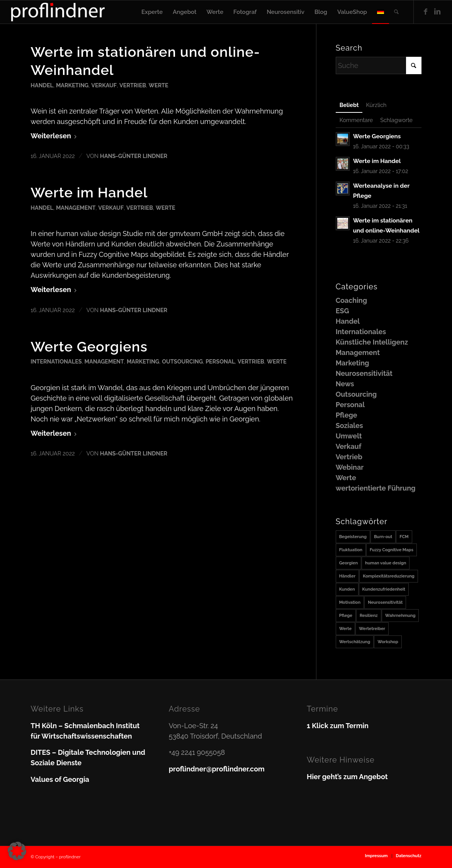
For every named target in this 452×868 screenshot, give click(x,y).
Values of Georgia (60, 779)
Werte (159, 85)
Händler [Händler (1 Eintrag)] (347, 576)
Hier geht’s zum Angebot (347, 777)
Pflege (347, 415)
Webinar (350, 467)
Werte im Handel (89, 192)
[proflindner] (58, 12)
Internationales (56, 361)
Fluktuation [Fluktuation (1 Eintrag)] (351, 550)
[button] (17, 851)
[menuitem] (152, 12)
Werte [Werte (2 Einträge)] (345, 629)
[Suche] (396, 12)
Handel (42, 85)
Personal (220, 361)
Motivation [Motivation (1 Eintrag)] (350, 602)
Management (76, 208)
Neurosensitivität (364, 373)
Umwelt (349, 436)
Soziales (349, 426)
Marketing (72, 85)
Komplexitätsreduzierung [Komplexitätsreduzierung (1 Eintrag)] (389, 576)
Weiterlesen (54, 136)
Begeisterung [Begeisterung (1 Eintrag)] (353, 537)
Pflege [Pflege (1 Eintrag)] (346, 616)
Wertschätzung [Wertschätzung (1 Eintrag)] (355, 642)
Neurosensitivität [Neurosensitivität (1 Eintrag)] (385, 602)
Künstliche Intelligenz (372, 342)
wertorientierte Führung (376, 488)
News (345, 384)
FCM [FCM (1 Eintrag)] (404, 537)
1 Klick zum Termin (338, 726)
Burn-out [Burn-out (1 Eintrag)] (383, 537)
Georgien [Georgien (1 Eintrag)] (348, 563)
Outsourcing (182, 361)
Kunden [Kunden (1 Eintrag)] (347, 589)
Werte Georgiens (89, 347)
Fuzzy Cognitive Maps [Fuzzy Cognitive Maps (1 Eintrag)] (392, 550)
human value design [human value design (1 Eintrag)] (386, 563)
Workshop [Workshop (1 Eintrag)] (388, 642)
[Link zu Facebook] (426, 12)
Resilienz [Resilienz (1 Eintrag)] (369, 616)
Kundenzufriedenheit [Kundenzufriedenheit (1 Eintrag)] (384, 589)
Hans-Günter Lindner (134, 156)
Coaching (351, 300)
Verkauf (104, 85)
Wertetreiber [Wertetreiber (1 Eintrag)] (372, 629)
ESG (342, 311)
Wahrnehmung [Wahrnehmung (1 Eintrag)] (400, 616)
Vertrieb (133, 85)
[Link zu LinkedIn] (437, 12)
